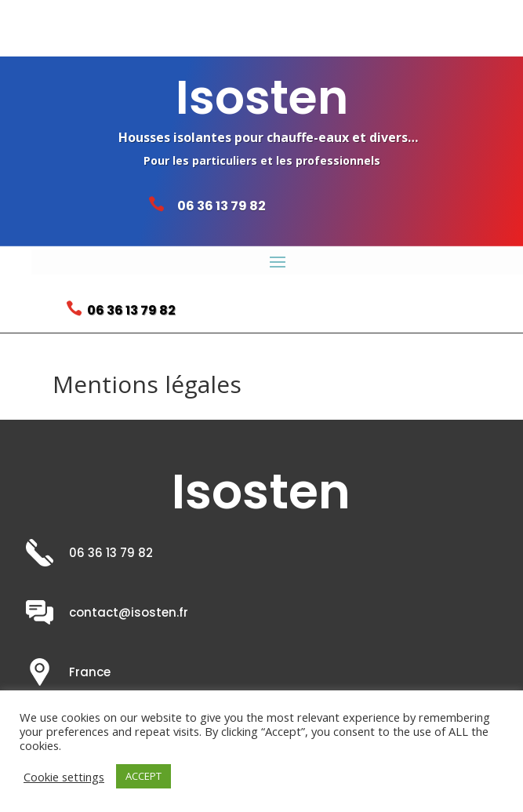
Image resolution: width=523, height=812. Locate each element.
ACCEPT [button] (143, 776)
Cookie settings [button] (64, 777)
